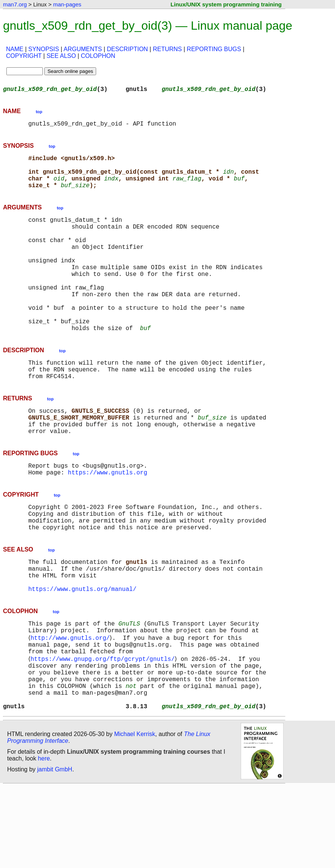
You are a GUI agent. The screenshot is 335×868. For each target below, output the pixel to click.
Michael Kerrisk (135, 815)
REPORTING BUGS (214, 49)
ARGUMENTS (83, 49)
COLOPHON (98, 56)
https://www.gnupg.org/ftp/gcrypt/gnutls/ (104, 729)
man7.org (15, 4)
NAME (15, 49)
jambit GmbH (55, 851)
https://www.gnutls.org (108, 522)
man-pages (67, 4)
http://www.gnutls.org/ (72, 704)
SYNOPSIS (44, 49)
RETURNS (167, 49)
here (44, 840)
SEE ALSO (61, 56)
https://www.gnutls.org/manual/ (82, 652)
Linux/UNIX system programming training (226, 4)
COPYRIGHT (24, 56)
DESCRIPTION (128, 49)
